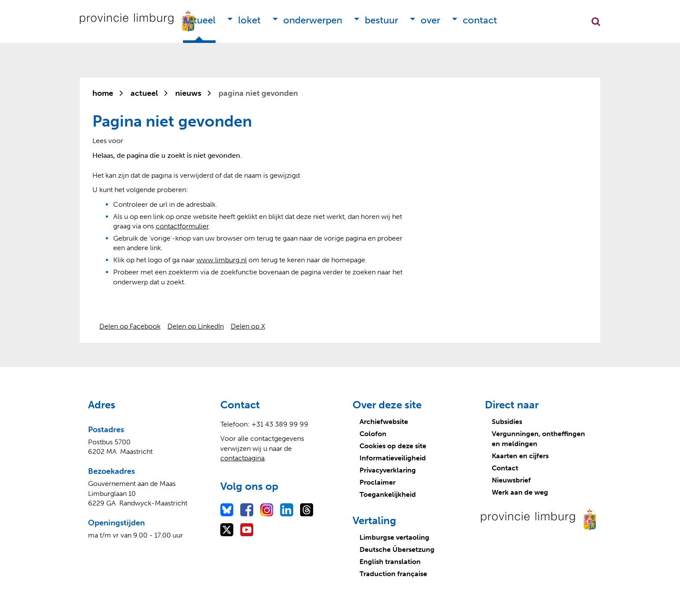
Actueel (199, 20)
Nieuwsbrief (511, 480)
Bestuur (381, 20)
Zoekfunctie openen (596, 22)
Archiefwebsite (384, 422)
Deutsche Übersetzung (397, 549)
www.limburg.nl (222, 260)
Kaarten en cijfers (520, 456)
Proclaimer (378, 482)
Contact (480, 20)
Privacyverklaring (388, 470)
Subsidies (507, 422)
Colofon (373, 434)
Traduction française (393, 574)
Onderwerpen (313, 20)
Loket (249, 20)
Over (430, 20)
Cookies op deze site (393, 446)
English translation (390, 562)
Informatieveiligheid (393, 458)
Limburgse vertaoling (394, 537)
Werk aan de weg (520, 492)
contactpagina (242, 458)
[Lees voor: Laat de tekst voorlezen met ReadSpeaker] (108, 141)
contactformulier (182, 226)
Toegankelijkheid (388, 494)
